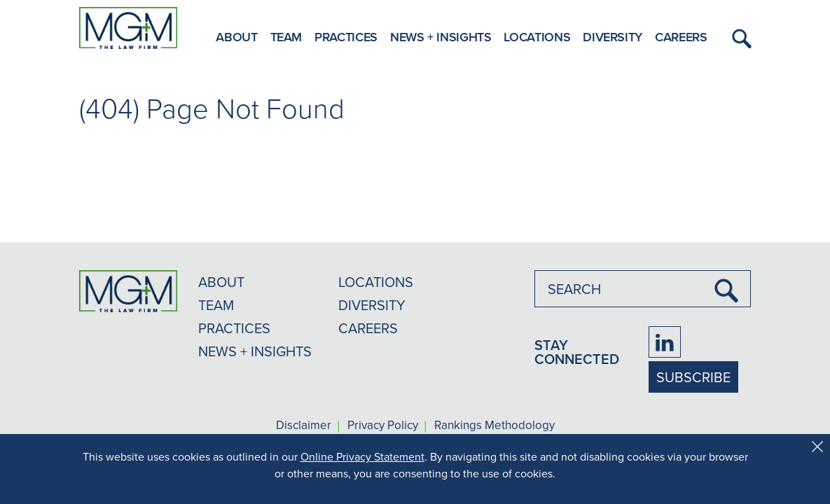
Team (286, 37)
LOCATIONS (376, 282)
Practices (346, 37)
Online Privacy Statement (362, 456)
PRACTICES (234, 328)
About (236, 37)
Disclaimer (304, 426)
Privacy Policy (383, 426)
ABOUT (221, 282)
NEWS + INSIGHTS (255, 351)
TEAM (216, 305)
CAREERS (368, 328)
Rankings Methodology (494, 426)
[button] (740, 38)
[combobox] (643, 289)
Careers (681, 37)
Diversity (613, 37)
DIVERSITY (372, 305)
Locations (537, 37)
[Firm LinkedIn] (665, 342)
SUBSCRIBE (693, 377)
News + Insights (441, 37)
